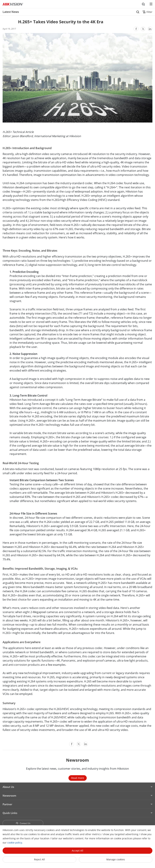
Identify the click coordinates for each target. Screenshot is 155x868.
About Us (8, 787)
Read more (78, 778)
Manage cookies (116, 859)
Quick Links (10, 813)
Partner (7, 804)
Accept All (77, 851)
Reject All (39, 859)
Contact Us (23, 823)
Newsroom (9, 796)
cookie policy (15, 843)
